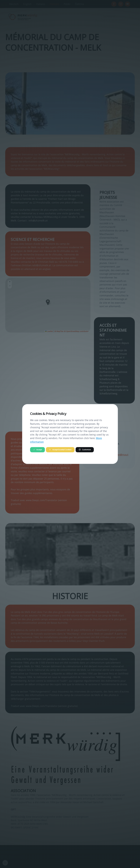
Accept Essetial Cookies (60, 450)
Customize (85, 450)
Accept (37, 450)
